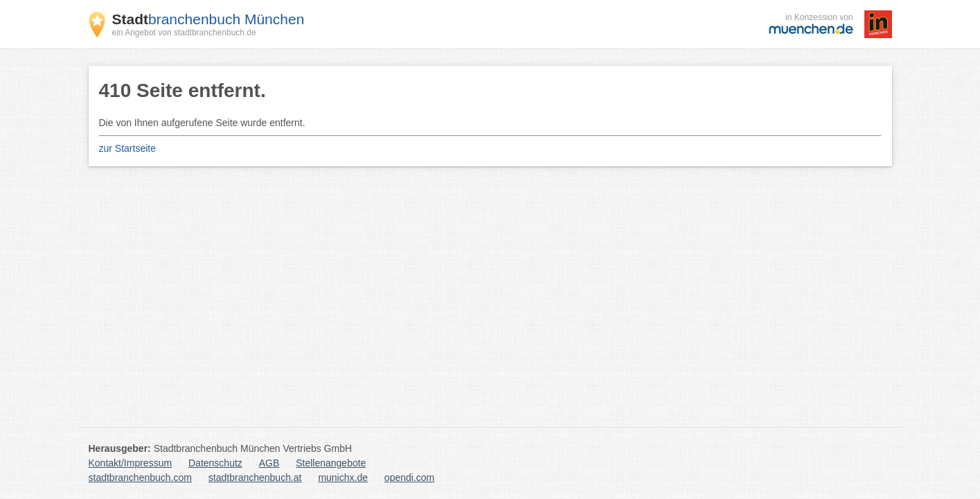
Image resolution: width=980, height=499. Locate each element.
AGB (269, 463)
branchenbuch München (208, 19)
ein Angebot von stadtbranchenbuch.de (184, 33)
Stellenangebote (331, 463)
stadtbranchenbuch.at (255, 478)
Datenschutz (215, 463)
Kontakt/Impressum (131, 463)
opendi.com (409, 478)
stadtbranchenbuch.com (140, 478)
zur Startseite (127, 148)
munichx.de (343, 478)
